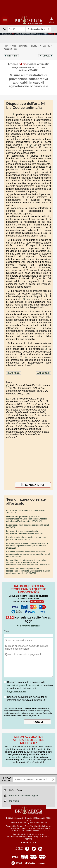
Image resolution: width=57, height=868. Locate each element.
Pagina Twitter (34, 848)
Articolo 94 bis (10, 49)
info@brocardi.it (36, 834)
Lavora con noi (28, 842)
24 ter (33, 145)
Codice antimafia (20, 46)
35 (49, 251)
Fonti (6, 46)
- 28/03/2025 (28, 562)
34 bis (26, 299)
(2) (31, 365)
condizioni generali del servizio (24, 685)
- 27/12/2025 (28, 571)
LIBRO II (35, 46)
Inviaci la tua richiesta (20, 757)
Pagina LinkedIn (40, 848)
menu (5, 20)
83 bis (23, 357)
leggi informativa (17, 691)
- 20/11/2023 (27, 546)
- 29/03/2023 (26, 538)
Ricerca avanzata (54, 29)
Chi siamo (45, 837)
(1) (13, 114)
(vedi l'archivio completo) (28, 626)
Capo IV (47, 46)
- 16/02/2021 (28, 519)
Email (7, 631)
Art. (12, 56)
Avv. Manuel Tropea (38, 823)
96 (46, 349)
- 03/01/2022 (25, 532)
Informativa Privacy (15, 837)
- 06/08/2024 (28, 554)
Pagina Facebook (27, 848)
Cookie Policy (32, 837)
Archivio (28, 839)
